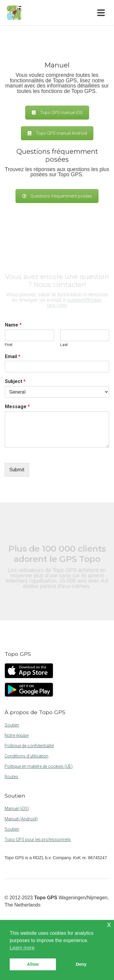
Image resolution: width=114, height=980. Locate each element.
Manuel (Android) (21, 819)
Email (13, 356)
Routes (11, 777)
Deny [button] (81, 964)
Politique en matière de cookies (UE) (39, 766)
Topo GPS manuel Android (57, 133)
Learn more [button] (22, 948)
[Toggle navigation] (102, 13)
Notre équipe (17, 735)
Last (64, 345)
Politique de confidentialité (29, 746)
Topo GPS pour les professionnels (38, 839)
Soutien (12, 725)
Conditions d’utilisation (26, 756)
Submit (17, 470)
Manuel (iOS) (17, 809)
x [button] (109, 924)
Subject (15, 381)
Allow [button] (33, 964)
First (9, 345)
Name (13, 325)
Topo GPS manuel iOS (57, 113)
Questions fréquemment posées (57, 196)
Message (17, 407)
